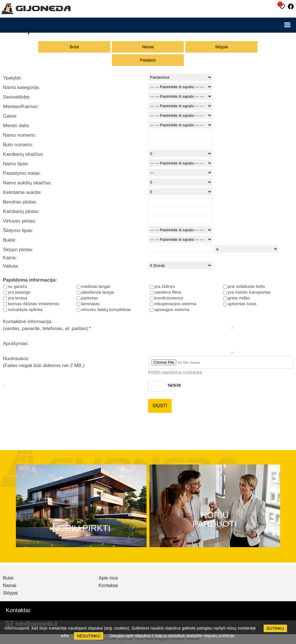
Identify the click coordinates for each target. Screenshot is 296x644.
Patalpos (148, 60)
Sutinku (275, 628)
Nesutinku (89, 636)
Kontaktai (108, 586)
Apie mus (108, 578)
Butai (74, 47)
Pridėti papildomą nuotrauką (175, 372)
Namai (148, 47)
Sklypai (221, 47)
